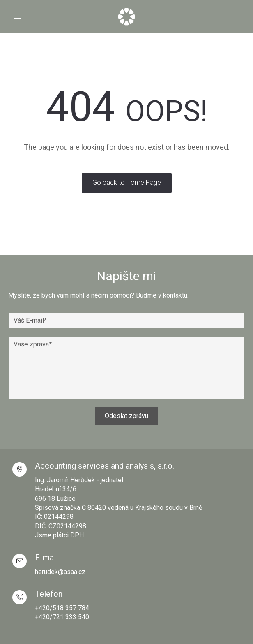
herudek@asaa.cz (60, 572)
